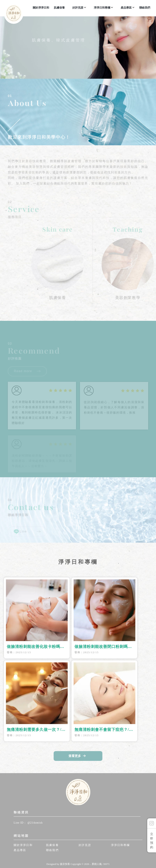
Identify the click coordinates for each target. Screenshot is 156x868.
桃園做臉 (58, 857)
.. (91, 864)
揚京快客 (65, 864)
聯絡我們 (145, 8)
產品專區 (126, 8)
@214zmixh (35, 823)
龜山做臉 (72, 857)
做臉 (48, 857)
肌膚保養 (59, 8)
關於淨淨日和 (41, 8)
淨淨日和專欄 (102, 8)
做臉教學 (86, 857)
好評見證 (78, 8)
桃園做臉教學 (103, 857)
